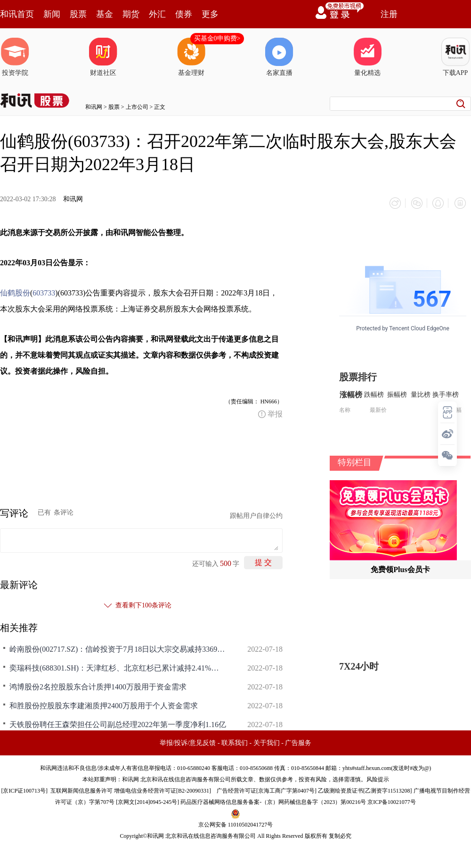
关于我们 (267, 741)
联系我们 (235, 741)
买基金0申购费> (217, 38)
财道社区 (103, 57)
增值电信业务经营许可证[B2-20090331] (162, 789)
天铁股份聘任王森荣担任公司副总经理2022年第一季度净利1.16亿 (118, 723)
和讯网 (94, 107)
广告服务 (298, 741)
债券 (184, 14)
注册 (389, 14)
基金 (105, 14)
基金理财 (191, 57)
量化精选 (367, 57)
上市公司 (137, 107)
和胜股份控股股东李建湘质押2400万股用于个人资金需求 (104, 704)
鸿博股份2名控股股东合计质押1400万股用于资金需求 (98, 685)
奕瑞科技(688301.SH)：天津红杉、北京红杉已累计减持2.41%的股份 (118, 667)
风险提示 (378, 778)
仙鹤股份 (15, 291)
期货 (131, 14)
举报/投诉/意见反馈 (188, 741)
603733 (44, 291)
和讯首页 (17, 14)
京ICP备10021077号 (392, 801)
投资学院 (15, 57)
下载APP (455, 57)
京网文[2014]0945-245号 (147, 801)
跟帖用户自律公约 (256, 514)
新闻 (52, 14)
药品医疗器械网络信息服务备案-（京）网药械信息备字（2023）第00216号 (273, 801)
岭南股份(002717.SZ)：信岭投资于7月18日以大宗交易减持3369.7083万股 (118, 648)
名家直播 (279, 57)
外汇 (157, 14)
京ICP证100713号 (24, 789)
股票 (78, 14)
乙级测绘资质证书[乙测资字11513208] (365, 789)
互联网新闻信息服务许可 (81, 789)
